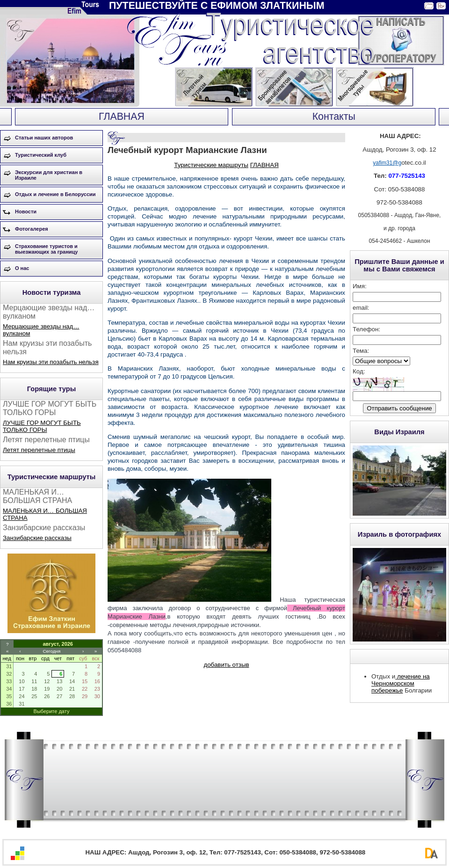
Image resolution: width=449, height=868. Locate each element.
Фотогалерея (32, 229)
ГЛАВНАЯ (122, 117)
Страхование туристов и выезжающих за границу (46, 249)
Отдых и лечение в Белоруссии (55, 194)
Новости (26, 212)
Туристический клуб (41, 155)
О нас (22, 268)
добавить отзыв (226, 665)
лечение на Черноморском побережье (401, 683)
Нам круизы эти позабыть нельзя (51, 362)
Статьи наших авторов (44, 138)
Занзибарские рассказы (37, 538)
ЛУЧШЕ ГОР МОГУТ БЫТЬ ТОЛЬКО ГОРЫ (42, 426)
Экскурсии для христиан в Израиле (49, 175)
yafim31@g (387, 163)
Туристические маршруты (211, 165)
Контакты (334, 117)
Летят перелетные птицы (39, 450)
